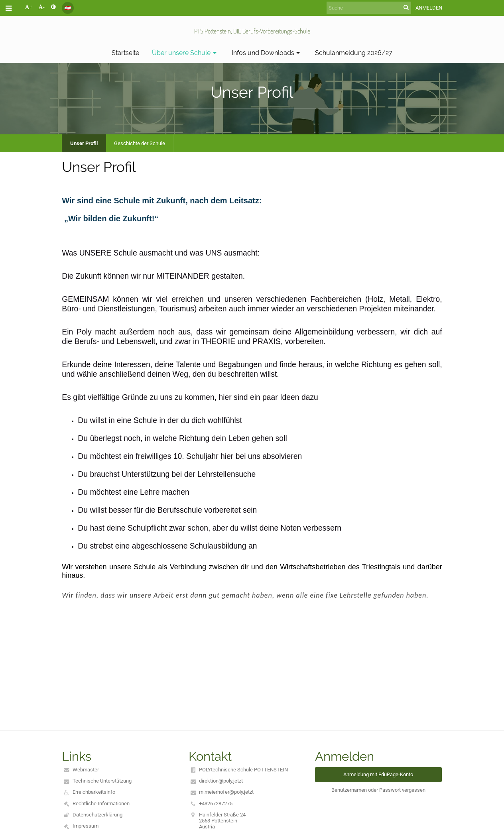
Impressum (86, 826)
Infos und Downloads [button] (267, 53)
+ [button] (29, 7)
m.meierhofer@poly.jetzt (226, 792)
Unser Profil (84, 143)
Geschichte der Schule (140, 143)
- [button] (41, 7)
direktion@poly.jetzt (221, 781)
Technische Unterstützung (102, 781)
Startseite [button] (125, 53)
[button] (68, 8)
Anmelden (429, 8)
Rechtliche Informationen (101, 804)
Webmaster (86, 770)
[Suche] (369, 8)
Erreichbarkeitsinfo (94, 792)
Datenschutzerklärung (97, 815)
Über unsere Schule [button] (185, 53)
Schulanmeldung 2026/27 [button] (354, 53)
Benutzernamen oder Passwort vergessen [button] (378, 790)
